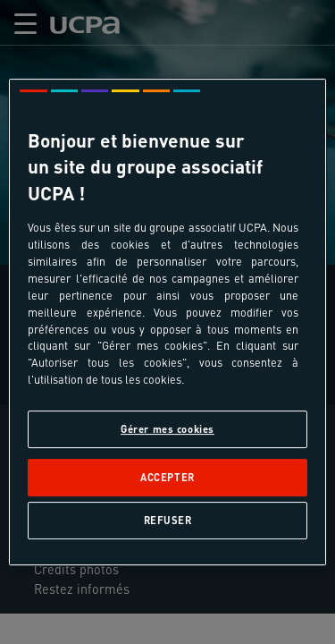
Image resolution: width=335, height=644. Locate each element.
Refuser (168, 520)
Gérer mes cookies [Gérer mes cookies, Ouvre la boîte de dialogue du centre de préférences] (167, 429)
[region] (167, 322)
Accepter (167, 477)
